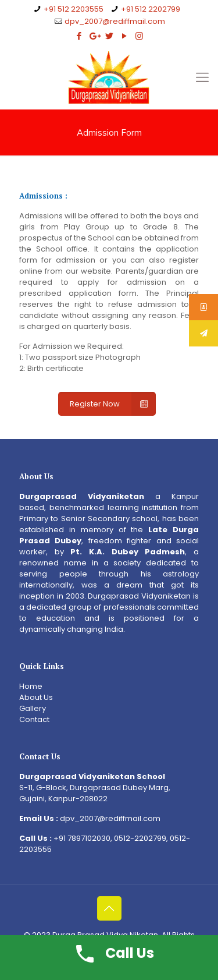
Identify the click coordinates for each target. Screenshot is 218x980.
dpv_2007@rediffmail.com (115, 21)
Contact (34, 719)
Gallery (33, 708)
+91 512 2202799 (151, 9)
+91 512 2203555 (74, 9)
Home (31, 686)
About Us (36, 697)
